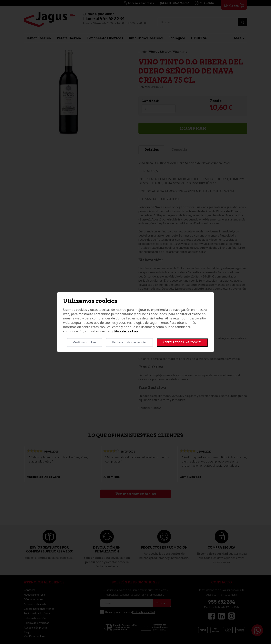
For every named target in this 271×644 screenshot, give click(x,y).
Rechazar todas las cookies (129, 342)
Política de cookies (124, 331)
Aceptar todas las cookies (182, 342)
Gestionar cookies (85, 342)
